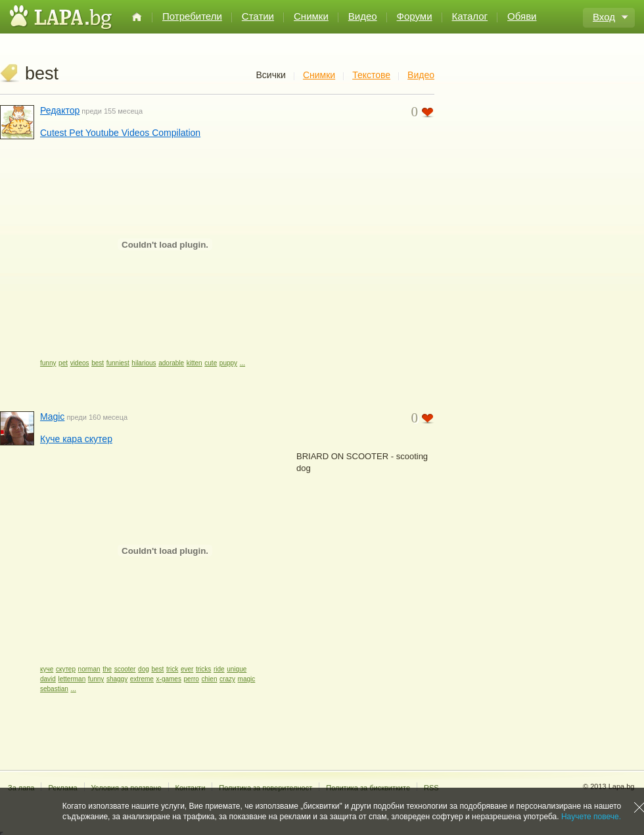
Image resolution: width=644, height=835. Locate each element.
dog (144, 669)
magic (247, 679)
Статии (258, 16)
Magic (52, 417)
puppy (228, 363)
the (107, 669)
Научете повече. (591, 817)
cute (211, 363)
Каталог (470, 16)
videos (80, 363)
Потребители (192, 16)
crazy (227, 679)
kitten (195, 363)
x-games (169, 679)
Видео (363, 16)
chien (210, 679)
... (242, 363)
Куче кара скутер (76, 439)
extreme (142, 679)
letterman (72, 679)
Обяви (522, 16)
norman (89, 669)
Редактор (60, 110)
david (48, 679)
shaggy (117, 679)
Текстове (371, 75)
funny (48, 363)
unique (237, 669)
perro (192, 679)
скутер (66, 669)
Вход (604, 17)
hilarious (144, 363)
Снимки (311, 16)
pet (63, 363)
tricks (203, 669)
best (98, 363)
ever (187, 669)
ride (219, 669)
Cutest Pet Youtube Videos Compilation (120, 133)
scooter (125, 669)
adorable (171, 363)
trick (172, 669)
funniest (118, 363)
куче (47, 669)
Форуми (415, 16)
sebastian (54, 689)
